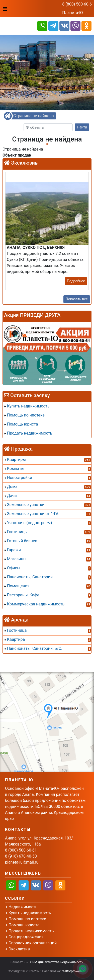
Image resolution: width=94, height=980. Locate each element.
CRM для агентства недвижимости (57, 962)
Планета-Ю (72, 13)
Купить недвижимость (30, 913)
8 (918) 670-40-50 (21, 856)
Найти (82, 127)
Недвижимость (23, 907)
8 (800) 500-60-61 (78, 4)
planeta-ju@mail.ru (22, 862)
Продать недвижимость (31, 931)
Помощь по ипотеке (27, 919)
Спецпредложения (26, 937)
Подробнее (76, 281)
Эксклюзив (19, 949)
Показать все (77, 299)
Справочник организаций (33, 943)
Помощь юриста (24, 925)
